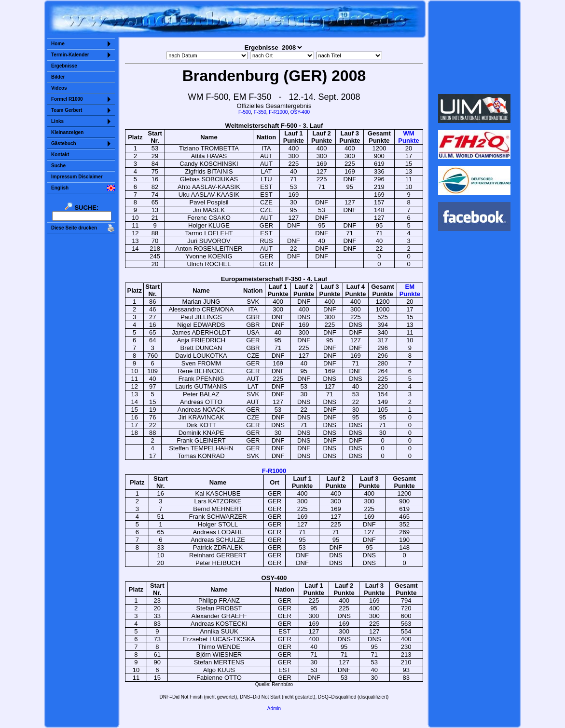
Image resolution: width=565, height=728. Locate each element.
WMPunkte (408, 137)
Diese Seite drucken (74, 228)
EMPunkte (410, 290)
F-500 (245, 112)
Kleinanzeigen (67, 132)
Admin (274, 708)
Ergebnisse (64, 66)
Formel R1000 (67, 99)
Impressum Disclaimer (77, 177)
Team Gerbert (67, 110)
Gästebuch (64, 143)
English (60, 188)
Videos (59, 88)
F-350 (260, 112)
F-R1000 (278, 112)
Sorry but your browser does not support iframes (475, 47)
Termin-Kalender (70, 55)
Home (58, 44)
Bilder (58, 77)
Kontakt (60, 155)
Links (57, 121)
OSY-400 (300, 112)
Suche (58, 166)
